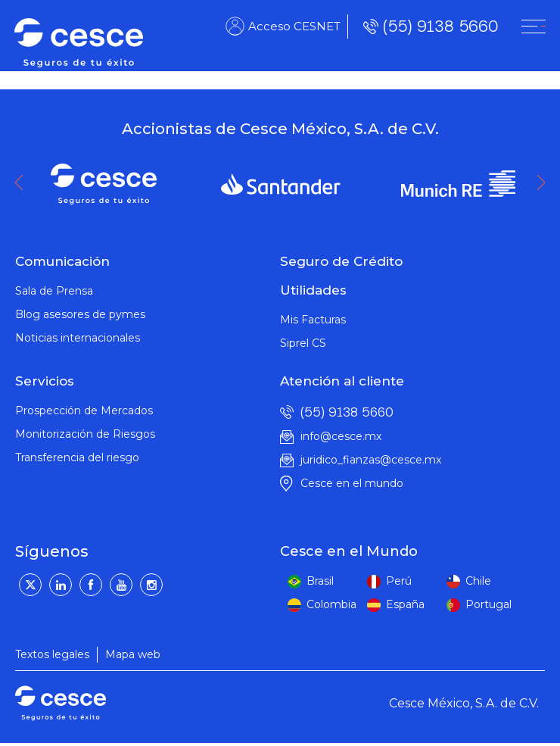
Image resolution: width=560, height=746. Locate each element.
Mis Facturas (313, 320)
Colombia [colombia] (331, 604)
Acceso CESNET (294, 27)
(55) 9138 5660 (440, 27)
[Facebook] (91, 585)
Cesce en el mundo (352, 483)
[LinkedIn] (61, 585)
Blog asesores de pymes (80, 314)
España (405, 604)
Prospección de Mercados (84, 410)
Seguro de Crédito (341, 261)
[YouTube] (121, 585)
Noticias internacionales (78, 338)
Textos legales (52, 654)
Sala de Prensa (54, 291)
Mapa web (133, 654)
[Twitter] (30, 585)
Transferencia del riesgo (77, 457)
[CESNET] (533, 27)
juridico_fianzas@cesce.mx (371, 460)
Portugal (488, 604)
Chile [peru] (478, 581)
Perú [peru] (399, 581)
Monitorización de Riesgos (85, 434)
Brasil (320, 581)
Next (545, 183)
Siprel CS (303, 343)
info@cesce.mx (341, 436)
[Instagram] (151, 585)
